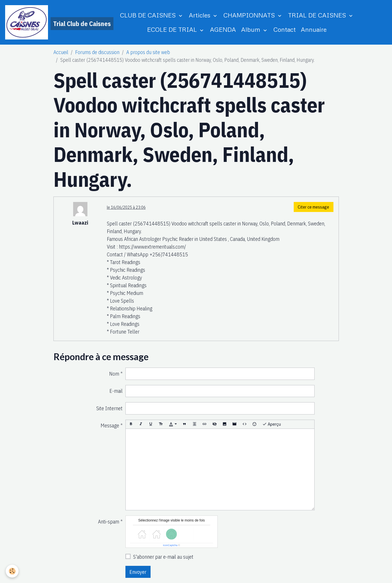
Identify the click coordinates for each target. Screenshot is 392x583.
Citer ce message (313, 207)
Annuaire (314, 29)
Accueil (61, 52)
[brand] (43, 22)
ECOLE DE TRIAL (173, 29)
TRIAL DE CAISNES (318, 15)
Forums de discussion (97, 52)
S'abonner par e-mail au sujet (163, 557)
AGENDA (223, 29)
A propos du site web (148, 52)
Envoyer (138, 572)
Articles (200, 15)
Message (110, 426)
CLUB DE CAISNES (149, 15)
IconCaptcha (170, 545)
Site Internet (109, 408)
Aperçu (272, 424)
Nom (114, 374)
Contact (285, 29)
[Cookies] (12, 571)
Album (252, 29)
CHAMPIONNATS (250, 15)
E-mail (116, 391)
